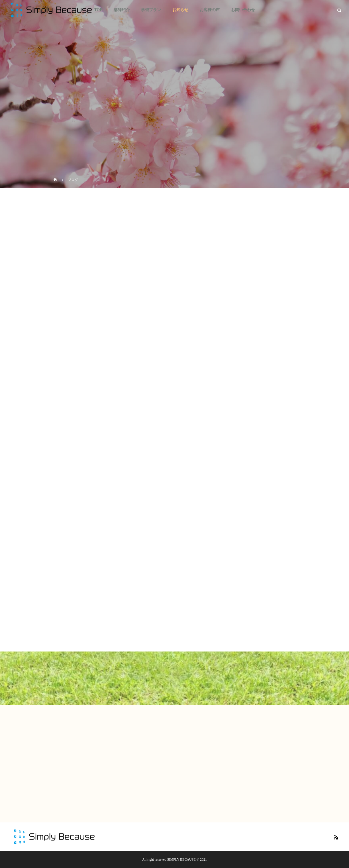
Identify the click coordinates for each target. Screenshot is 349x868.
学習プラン (151, 10)
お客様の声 (210, 10)
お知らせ (180, 10)
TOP (98, 10)
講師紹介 (122, 10)
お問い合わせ (243, 10)
